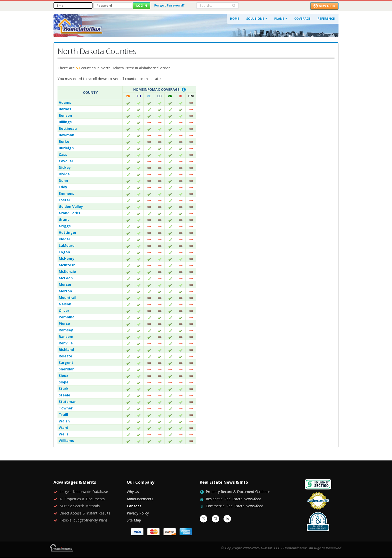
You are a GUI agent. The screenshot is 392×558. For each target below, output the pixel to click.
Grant (64, 219)
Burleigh (66, 148)
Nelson (65, 304)
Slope (64, 382)
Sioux (63, 376)
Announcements (140, 499)
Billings (65, 122)
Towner (66, 408)
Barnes (65, 109)
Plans (279, 19)
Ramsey (66, 330)
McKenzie (67, 271)
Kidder (64, 239)
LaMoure (67, 245)
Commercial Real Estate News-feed (234, 506)
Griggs (65, 226)
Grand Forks (69, 213)
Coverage (302, 19)
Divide (64, 174)
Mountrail (67, 298)
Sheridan (67, 369)
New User (324, 6)
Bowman (66, 135)
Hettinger (68, 232)
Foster (64, 200)
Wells (64, 434)
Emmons (66, 193)
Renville (66, 343)
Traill (63, 415)
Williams (66, 441)
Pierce (64, 324)
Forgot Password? (169, 5)
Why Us (133, 492)
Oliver (64, 311)
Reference (326, 19)
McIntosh (67, 265)
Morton (65, 291)
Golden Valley (71, 206)
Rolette (65, 356)
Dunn (63, 180)
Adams (65, 102)
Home (235, 19)
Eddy (63, 187)
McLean (66, 278)
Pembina (67, 317)
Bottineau (68, 128)
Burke (64, 141)
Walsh (64, 421)
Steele (64, 395)
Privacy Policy (138, 513)
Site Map (134, 520)
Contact (134, 506)
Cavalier (66, 161)
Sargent (66, 363)
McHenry (67, 258)
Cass (63, 154)
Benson (65, 115)
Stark (64, 389)
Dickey (65, 167)
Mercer (65, 285)
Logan (64, 252)
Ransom (66, 337)
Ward (63, 428)
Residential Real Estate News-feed (233, 499)
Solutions (255, 19)
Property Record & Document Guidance (238, 492)
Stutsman (68, 402)
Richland (66, 350)
